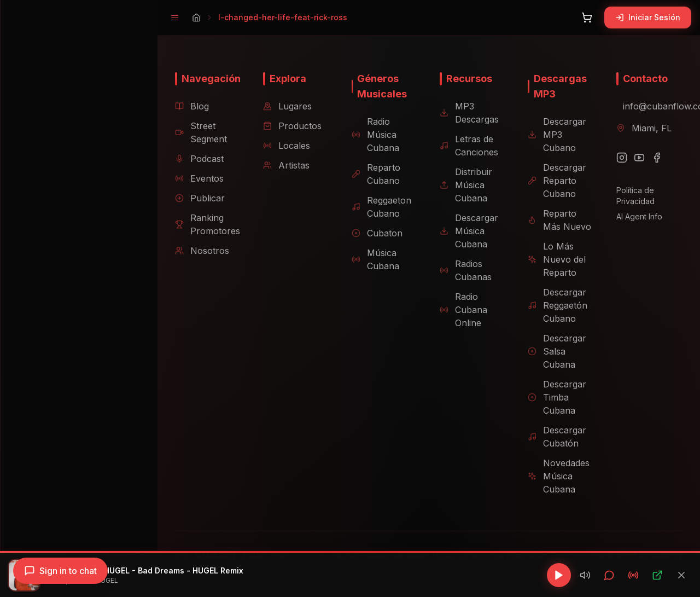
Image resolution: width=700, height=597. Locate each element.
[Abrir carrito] (587, 18)
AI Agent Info (636, 216)
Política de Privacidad (632, 196)
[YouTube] (636, 158)
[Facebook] (654, 158)
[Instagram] (619, 158)
